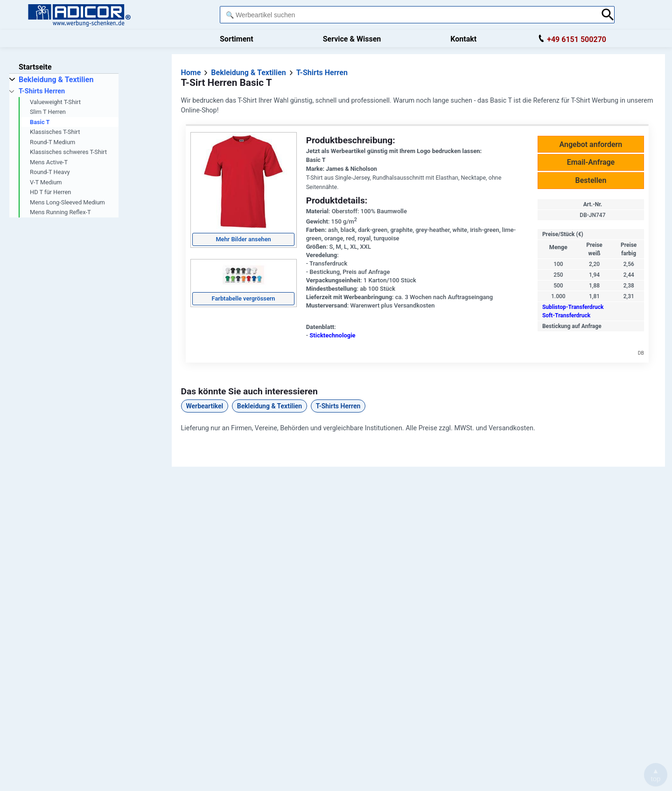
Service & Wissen (352, 39)
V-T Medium (46, 182)
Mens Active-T (49, 162)
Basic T (40, 122)
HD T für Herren (50, 192)
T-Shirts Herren (338, 406)
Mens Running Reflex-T (60, 212)
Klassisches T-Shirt (55, 132)
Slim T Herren (48, 112)
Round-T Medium (52, 142)
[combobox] (408, 15)
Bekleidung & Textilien (269, 406)
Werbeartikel (205, 406)
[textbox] (408, 15)
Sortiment (237, 39)
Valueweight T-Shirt (55, 102)
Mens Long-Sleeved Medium (67, 202)
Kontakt (463, 39)
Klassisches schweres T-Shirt (68, 152)
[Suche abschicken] (608, 15)
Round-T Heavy (50, 172)
